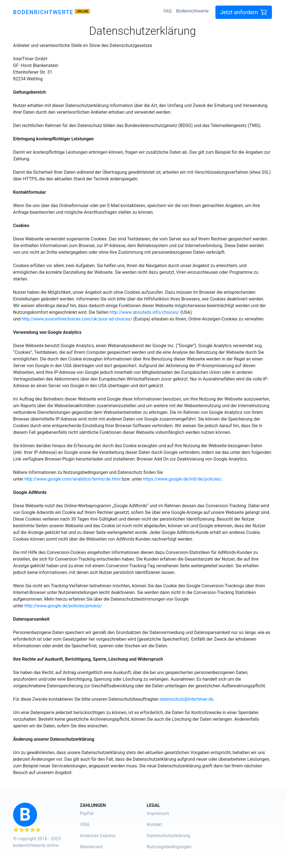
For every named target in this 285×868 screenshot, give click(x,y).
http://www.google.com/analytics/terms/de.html (73, 479)
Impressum (158, 813)
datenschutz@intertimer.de (186, 699)
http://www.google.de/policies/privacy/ (63, 606)
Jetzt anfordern (244, 12)
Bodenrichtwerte (43, 12)
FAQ (168, 11)
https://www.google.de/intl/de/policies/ (182, 479)
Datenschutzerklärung (168, 836)
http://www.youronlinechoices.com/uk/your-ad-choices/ (77, 319)
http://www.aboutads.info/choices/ (144, 312)
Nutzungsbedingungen (169, 847)
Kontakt (154, 825)
